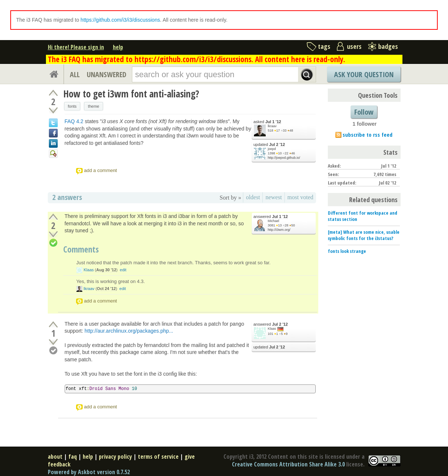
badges (388, 46)
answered (271, 217)
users (354, 46)
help (118, 47)
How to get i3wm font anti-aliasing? (131, 94)
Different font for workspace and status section (363, 216)
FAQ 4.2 (74, 121)
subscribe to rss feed (368, 135)
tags (324, 46)
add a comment (101, 170)
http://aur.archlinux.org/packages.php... (129, 331)
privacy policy (115, 457)
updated (269, 145)
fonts (72, 106)
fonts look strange (347, 251)
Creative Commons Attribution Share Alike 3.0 (288, 464)
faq (73, 457)
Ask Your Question (364, 74)
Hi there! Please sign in (76, 47)
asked (267, 122)
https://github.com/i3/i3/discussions (120, 20)
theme (94, 106)
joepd (272, 149)
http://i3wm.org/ (279, 230)
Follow (364, 112)
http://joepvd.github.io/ (284, 158)
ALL (75, 74)
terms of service (158, 457)
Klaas (89, 270)
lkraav (272, 126)
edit (123, 270)
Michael (274, 221)
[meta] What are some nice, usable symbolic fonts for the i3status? (364, 235)
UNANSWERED (107, 74)
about (55, 457)
